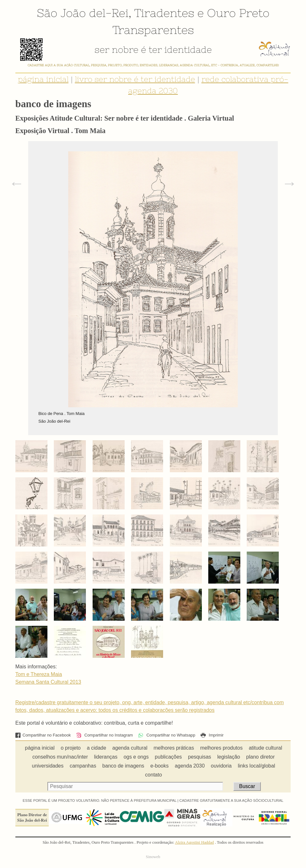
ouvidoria (221, 766)
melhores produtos (222, 748)
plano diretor (260, 757)
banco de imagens (123, 766)
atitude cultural (265, 748)
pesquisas (200, 757)
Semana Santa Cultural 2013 (48, 682)
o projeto (70, 748)
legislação (229, 757)
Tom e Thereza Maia (39, 674)
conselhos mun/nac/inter (60, 757)
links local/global (256, 766)
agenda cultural (130, 748)
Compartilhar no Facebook (43, 735)
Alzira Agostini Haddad (194, 842)
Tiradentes (164, 13)
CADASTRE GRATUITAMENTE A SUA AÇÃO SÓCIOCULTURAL (232, 800)
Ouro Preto (238, 13)
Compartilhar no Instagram (104, 735)
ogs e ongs (136, 757)
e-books (159, 766)
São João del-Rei (83, 13)
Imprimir (212, 735)
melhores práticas (174, 748)
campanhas (83, 766)
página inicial (43, 79)
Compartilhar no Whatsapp (167, 735)
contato (153, 775)
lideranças (106, 757)
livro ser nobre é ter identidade (135, 79)
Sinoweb (153, 857)
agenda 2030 (190, 766)
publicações (168, 757)
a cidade (97, 748)
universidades (48, 766)
